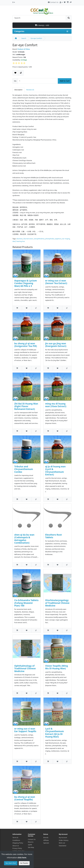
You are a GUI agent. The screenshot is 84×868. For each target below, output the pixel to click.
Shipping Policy (18, 843)
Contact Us (53, 2)
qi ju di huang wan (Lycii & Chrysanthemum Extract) (55, 470)
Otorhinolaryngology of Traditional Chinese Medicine (57, 603)
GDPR (30, 845)
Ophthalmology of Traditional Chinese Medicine (25, 668)
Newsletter (63, 846)
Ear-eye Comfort (36, 38)
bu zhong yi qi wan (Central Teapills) (25, 798)
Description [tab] (18, 90)
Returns (31, 842)
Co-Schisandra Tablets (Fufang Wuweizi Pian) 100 (26, 603)
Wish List (62, 843)
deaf (14, 241)
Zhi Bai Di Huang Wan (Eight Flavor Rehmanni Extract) (26, 406)
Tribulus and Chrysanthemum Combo (24, 469)
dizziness (20, 239)
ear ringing (66, 239)
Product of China (24, 49)
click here (22, 858)
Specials (46, 843)
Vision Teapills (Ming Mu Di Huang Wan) (57, 667)
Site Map (31, 847)
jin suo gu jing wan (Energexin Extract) (56, 345)
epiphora (58, 239)
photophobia (50, 239)
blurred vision (28, 239)
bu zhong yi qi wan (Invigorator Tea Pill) (26, 345)
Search (24, 38)
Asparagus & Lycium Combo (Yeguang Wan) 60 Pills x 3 (26, 283)
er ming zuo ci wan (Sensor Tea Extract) (56, 282)
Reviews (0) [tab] (30, 90)
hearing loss (21, 241)
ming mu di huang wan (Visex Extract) (56, 405)
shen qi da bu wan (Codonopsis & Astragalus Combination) (24, 539)
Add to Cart (65, 81)
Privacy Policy (17, 848)
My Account (63, 837)
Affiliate (46, 840)
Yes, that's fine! (11, 863)
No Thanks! (24, 863)
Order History (64, 840)
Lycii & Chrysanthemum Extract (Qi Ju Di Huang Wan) (55, 733)
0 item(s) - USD (42, 25)
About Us (16, 846)
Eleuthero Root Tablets (54, 536)
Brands (46, 837)
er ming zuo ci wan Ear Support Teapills (25, 730)
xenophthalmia (39, 239)
